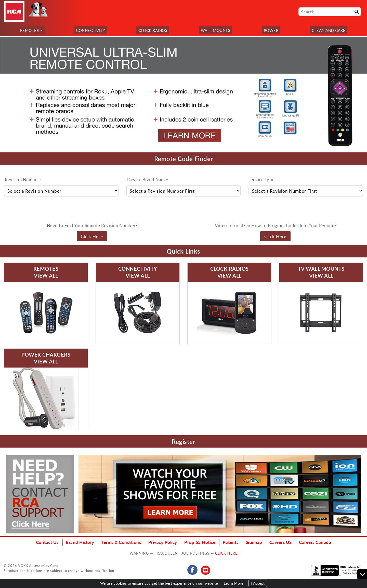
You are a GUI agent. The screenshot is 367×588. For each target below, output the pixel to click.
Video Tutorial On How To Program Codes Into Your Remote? (276, 225)
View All (46, 276)
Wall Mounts (216, 30)
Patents (231, 542)
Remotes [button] (30, 30)
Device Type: (263, 179)
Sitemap (254, 542)
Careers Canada (315, 542)
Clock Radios (153, 30)
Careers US (281, 542)
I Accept (258, 583)
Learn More (233, 583)
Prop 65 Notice (200, 542)
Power (271, 30)
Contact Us (47, 542)
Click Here (92, 236)
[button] (5, 94)
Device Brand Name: (148, 179)
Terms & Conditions (121, 542)
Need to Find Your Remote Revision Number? (92, 225)
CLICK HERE (226, 553)
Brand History (80, 542)
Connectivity (90, 30)
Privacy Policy (163, 542)
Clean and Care (329, 30)
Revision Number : (23, 179)
